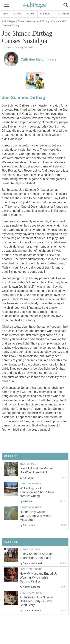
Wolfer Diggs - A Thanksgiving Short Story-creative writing (37, 492)
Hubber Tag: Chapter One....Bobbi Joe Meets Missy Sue (35, 516)
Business (46, 14)
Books (31, 14)
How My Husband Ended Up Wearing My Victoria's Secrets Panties (39, 578)
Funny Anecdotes (32, 569)
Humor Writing (30, 549)
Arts (6, 14)
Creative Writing (31, 484)
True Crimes (28, 464)
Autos (18, 14)
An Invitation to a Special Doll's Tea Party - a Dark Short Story (36, 601)
